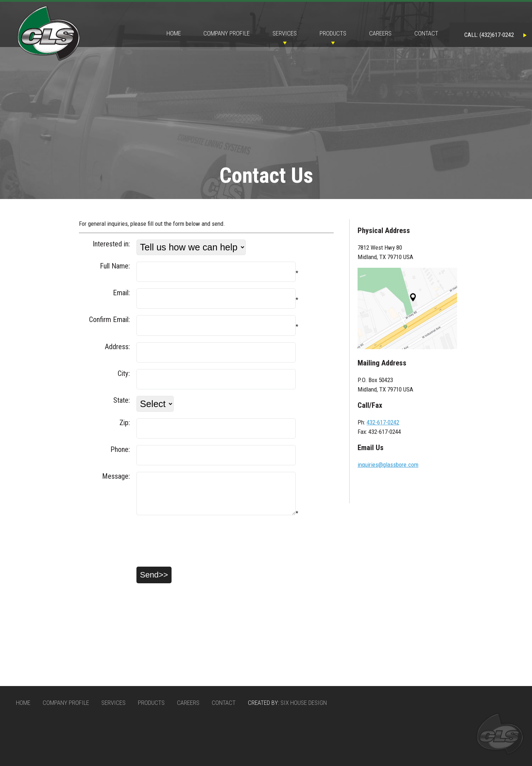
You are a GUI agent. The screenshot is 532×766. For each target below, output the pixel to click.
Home (174, 33)
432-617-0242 (383, 422)
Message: (116, 476)
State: (122, 400)
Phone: (120, 449)
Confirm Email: (109, 319)
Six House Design (304, 703)
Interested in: (111, 244)
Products (333, 33)
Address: (117, 347)
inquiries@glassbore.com (388, 465)
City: (124, 373)
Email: (121, 293)
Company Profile (227, 33)
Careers (380, 33)
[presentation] (134, 548)
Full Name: (115, 266)
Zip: (125, 423)
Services (285, 33)
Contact (426, 33)
